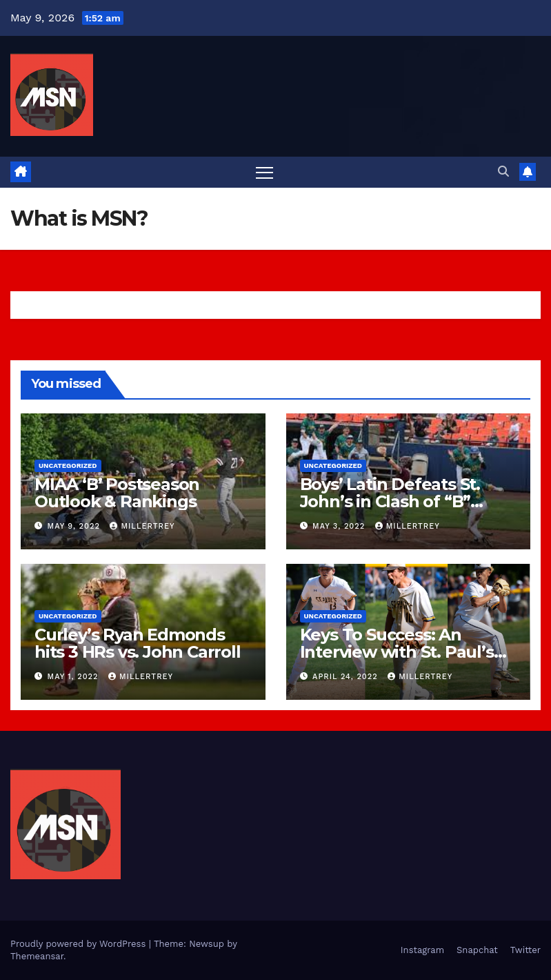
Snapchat (477, 950)
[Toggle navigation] (264, 172)
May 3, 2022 (340, 526)
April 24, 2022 (347, 677)
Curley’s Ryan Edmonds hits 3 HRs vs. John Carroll (138, 643)
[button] (503, 171)
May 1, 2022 (74, 677)
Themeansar (37, 956)
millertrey (142, 526)
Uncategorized (68, 465)
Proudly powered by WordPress (80, 944)
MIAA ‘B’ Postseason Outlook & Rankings (117, 493)
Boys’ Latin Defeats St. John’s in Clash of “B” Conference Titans (390, 501)
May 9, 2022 (76, 526)
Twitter (525, 950)
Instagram (422, 950)
